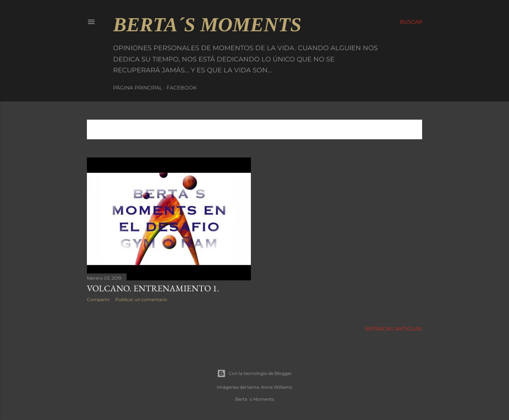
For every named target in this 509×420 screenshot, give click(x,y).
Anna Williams (277, 387)
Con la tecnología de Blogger (254, 373)
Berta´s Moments (207, 25)
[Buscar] (411, 22)
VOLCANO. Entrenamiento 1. (153, 288)
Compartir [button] (98, 299)
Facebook (182, 88)
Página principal (138, 88)
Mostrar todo (393, 129)
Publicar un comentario (141, 299)
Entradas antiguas (394, 329)
